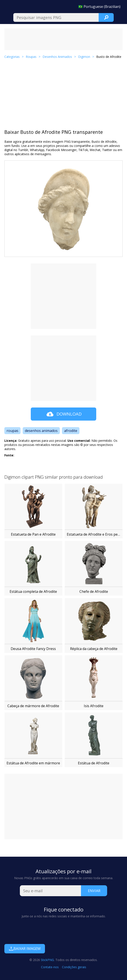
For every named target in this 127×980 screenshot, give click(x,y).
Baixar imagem (25, 949)
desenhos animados (41, 431)
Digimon (84, 57)
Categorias (12, 57)
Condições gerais (74, 967)
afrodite (71, 431)
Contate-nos (50, 967)
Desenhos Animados (57, 57)
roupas (12, 431)
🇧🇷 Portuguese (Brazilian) (99, 7)
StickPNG (47, 960)
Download (64, 414)
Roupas (31, 57)
